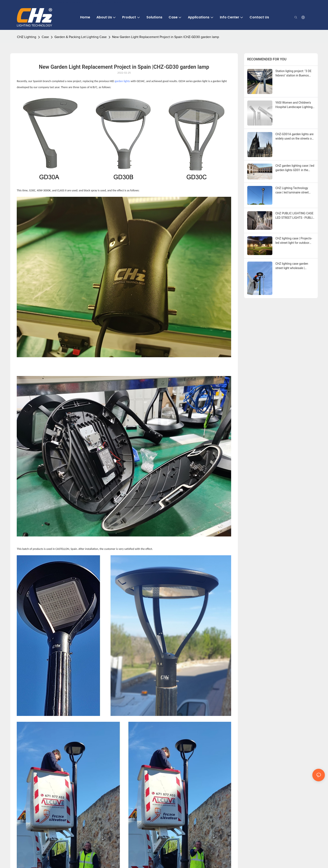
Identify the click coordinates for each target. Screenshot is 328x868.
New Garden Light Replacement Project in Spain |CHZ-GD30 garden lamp (166, 37)
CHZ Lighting (27, 37)
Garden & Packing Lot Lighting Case (81, 37)
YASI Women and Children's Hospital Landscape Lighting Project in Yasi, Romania (294, 105)
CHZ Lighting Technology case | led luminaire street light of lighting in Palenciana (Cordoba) (294, 191)
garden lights (122, 81)
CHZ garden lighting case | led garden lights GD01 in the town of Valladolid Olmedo (295, 168)
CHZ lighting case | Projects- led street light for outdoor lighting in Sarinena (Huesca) (294, 241)
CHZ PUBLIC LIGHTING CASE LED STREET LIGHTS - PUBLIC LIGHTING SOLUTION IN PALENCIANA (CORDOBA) (295, 216)
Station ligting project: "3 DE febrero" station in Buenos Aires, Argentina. (293, 74)
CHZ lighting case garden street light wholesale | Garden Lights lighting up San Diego (295, 266)
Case (45, 37)
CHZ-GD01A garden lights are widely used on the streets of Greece (295, 137)
